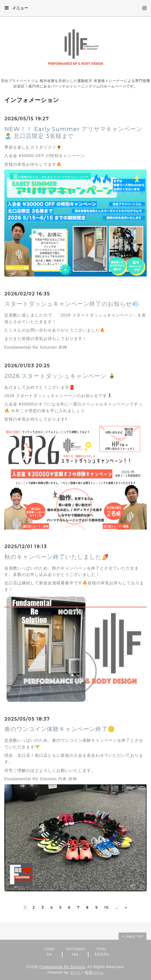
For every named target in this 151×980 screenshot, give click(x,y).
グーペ (75, 972)
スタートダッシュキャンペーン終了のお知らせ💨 (72, 304)
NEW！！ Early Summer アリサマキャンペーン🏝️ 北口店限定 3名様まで (73, 132)
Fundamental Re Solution (62, 967)
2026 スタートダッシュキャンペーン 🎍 (60, 376)
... (117, 907)
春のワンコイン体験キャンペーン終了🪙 (60, 729)
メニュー (16, 8)
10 (106, 907)
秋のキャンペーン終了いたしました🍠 (57, 557)
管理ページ (94, 972)
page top (132, 936)
